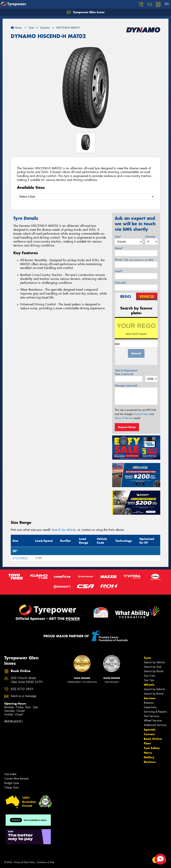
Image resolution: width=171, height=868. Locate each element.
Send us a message (24, 696)
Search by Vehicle (154, 662)
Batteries (149, 703)
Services (150, 698)
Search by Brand (154, 671)
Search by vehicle (64, 530)
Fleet (147, 743)
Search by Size (153, 667)
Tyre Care (149, 676)
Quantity (150, 237)
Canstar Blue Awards (16, 779)
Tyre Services (151, 716)
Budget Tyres (12, 783)
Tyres (147, 658)
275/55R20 (20, 558)
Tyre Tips (149, 680)
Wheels (149, 685)
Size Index (10, 774)
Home (16, 28)
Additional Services (155, 725)
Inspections (150, 707)
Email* (119, 271)
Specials (150, 730)
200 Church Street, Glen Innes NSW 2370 (27, 680)
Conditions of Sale (45, 862)
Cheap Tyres (11, 787)
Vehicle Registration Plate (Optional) (126, 372)
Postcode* (121, 283)
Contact (149, 734)
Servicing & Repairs (155, 712)
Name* (119, 248)
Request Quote (127, 427)
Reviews (150, 762)
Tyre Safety (152, 748)
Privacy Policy (141, 414)
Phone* (134, 260)
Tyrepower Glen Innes (86, 12)
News (148, 753)
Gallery (149, 757)
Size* (118, 237)
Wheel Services (153, 721)
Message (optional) (126, 386)
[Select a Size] (85, 197)
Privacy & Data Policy (24, 862)
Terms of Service (124, 418)
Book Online (153, 739)
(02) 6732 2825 (22, 689)
